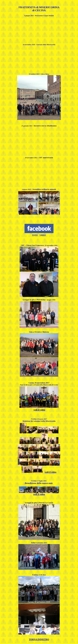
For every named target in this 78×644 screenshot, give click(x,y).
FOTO (35, 235)
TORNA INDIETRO (39, 639)
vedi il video (50, 472)
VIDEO (43, 235)
